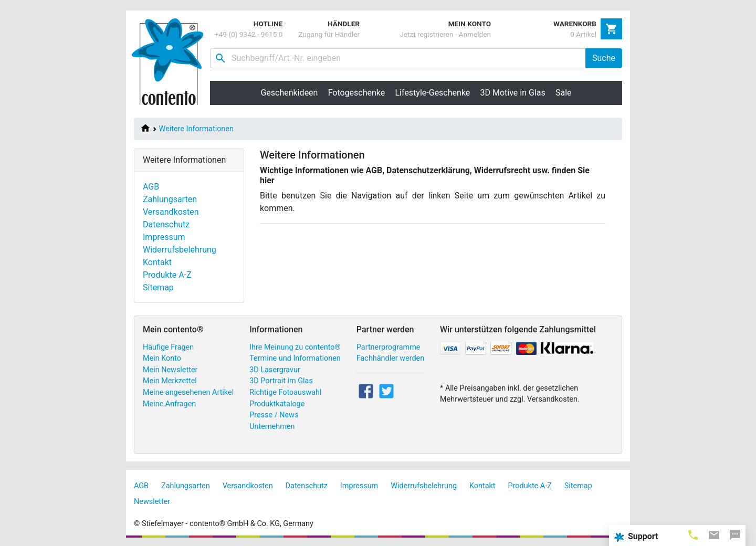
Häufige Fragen (168, 347)
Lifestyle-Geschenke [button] (433, 93)
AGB (151, 187)
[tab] (693, 534)
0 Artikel (583, 34)
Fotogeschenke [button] (357, 93)
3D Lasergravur (275, 370)
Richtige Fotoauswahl (285, 392)
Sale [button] (564, 93)
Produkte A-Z (167, 275)
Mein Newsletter (170, 370)
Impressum (164, 237)
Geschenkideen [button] (289, 93)
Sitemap (158, 287)
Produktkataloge (277, 404)
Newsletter (152, 502)
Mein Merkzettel (170, 381)
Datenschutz (166, 224)
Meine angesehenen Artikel (188, 392)
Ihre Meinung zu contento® (295, 347)
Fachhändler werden (390, 358)
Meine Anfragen (169, 404)
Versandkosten (171, 212)
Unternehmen (272, 427)
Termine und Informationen (295, 358)
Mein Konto (162, 358)
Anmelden (475, 34)
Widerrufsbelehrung (180, 250)
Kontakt (157, 262)
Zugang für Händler (329, 34)
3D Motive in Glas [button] (513, 93)
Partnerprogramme (388, 347)
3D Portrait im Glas (281, 381)
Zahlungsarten (170, 199)
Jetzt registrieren (426, 34)
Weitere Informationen (196, 129)
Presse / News (274, 415)
